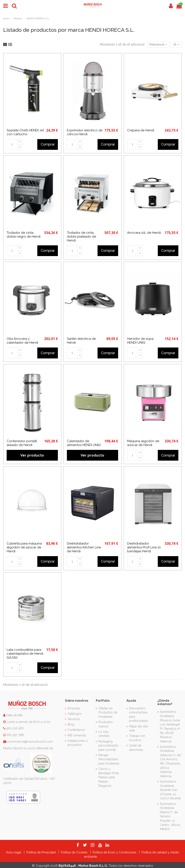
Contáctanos (76, 730)
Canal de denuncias (136, 748)
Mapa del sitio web (139, 728)
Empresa (74, 708)
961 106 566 (15, 728)
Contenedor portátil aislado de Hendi (22, 443)
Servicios (74, 719)
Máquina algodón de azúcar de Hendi (143, 443)
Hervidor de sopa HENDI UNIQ (140, 341)
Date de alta (14, 715)
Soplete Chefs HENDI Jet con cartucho (25, 132)
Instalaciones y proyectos (78, 743)
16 (176, 44)
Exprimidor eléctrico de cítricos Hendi (85, 132)
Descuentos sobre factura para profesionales (138, 715)
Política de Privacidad (41, 852)
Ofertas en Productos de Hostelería (108, 712)
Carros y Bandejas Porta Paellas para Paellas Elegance (109, 777)
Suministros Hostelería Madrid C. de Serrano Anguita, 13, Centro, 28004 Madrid (170, 816)
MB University (77, 735)
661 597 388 (15, 735)
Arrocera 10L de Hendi (144, 233)
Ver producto (32, 455)
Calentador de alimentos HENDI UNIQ (84, 443)
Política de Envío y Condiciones (115, 852)
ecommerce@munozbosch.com (30, 742)
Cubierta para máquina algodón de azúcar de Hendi (24, 547)
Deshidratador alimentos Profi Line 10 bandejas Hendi (144, 547)
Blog (71, 724)
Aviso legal (14, 852)
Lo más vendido (104, 734)
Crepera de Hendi (141, 130)
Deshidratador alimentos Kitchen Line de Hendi (84, 547)
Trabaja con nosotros (137, 738)
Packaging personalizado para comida (108, 746)
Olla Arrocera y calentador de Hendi (22, 341)
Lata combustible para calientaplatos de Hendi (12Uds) (25, 654)
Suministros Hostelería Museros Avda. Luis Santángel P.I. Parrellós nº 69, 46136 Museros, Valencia (170, 726)
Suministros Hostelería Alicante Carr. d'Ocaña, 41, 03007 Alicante (170, 790)
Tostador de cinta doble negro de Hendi (24, 235)
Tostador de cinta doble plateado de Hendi (81, 237)
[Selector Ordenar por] (158, 45)
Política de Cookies (75, 852)
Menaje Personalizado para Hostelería (109, 759)
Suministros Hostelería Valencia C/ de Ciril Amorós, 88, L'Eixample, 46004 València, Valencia (170, 761)
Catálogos (75, 714)
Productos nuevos (106, 724)
